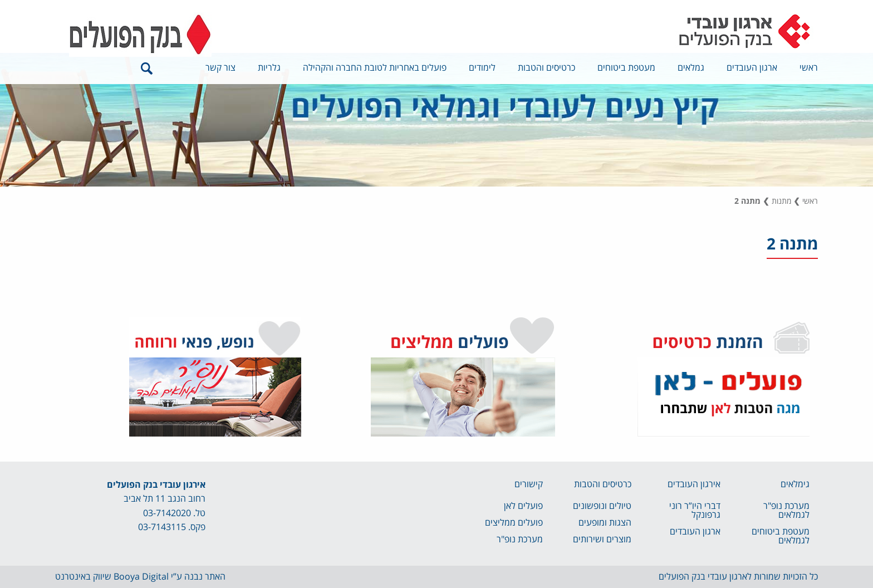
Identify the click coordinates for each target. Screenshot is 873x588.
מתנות (781, 201)
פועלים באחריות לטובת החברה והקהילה (375, 68)
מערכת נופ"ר (520, 540)
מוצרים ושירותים (602, 540)
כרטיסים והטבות (546, 68)
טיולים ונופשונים (602, 506)
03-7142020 (167, 513)
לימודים (482, 68)
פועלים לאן (523, 506)
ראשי (809, 68)
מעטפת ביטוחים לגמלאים (781, 536)
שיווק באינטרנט (83, 577)
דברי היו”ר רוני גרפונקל (695, 511)
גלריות (269, 68)
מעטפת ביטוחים (626, 68)
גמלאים (691, 68)
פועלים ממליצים (514, 523)
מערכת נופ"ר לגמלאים (786, 511)
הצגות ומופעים (605, 523)
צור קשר (220, 68)
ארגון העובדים (752, 68)
